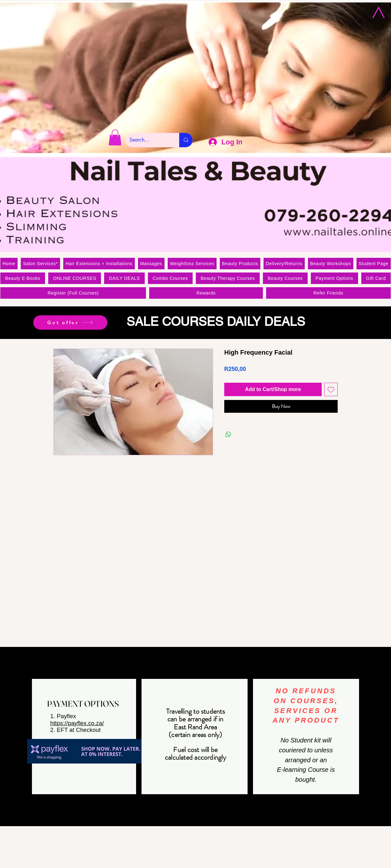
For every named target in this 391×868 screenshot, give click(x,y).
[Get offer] (70, 323)
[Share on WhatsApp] (228, 434)
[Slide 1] (195, 323)
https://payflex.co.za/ (77, 723)
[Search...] (148, 140)
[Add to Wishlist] (331, 389)
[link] (115, 137)
